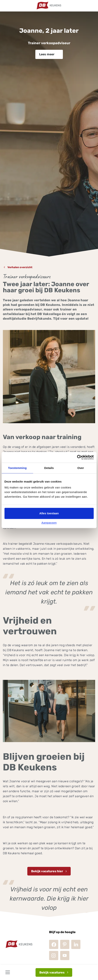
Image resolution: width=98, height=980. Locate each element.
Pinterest (65, 944)
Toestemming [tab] (17, 468)
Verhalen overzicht (20, 267)
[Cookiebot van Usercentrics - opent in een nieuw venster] (77, 457)
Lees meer (47, 54)
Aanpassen (49, 523)
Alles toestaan (49, 513)
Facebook (54, 944)
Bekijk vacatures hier (47, 871)
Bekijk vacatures (52, 972)
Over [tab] (81, 468)
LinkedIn (76, 944)
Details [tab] (49, 468)
